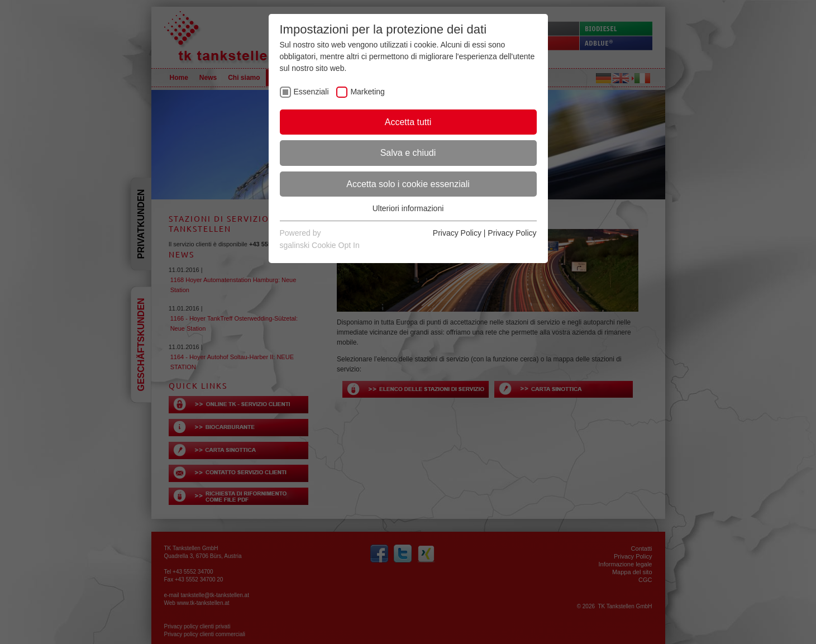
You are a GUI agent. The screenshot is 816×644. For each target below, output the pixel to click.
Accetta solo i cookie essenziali (408, 184)
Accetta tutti (408, 122)
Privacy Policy (457, 233)
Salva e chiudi (408, 153)
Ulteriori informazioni (408, 208)
